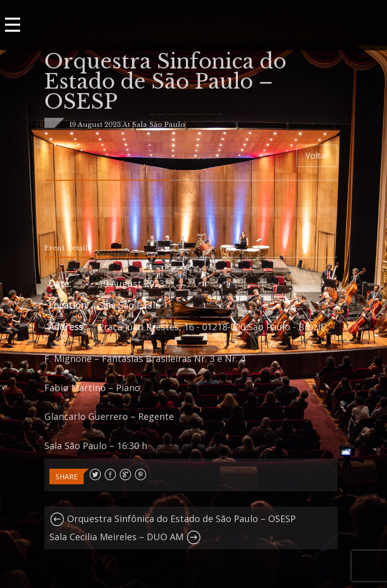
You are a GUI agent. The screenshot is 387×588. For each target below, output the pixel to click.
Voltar (317, 156)
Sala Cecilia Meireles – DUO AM (125, 537)
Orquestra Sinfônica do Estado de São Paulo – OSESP (173, 519)
